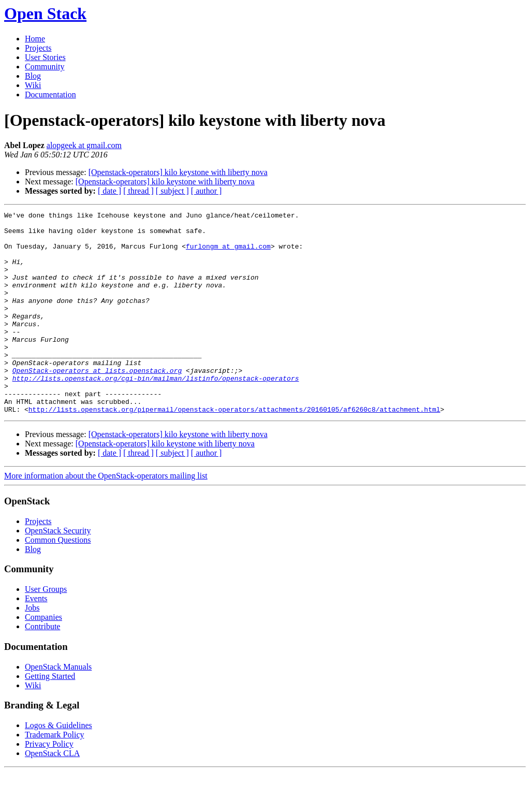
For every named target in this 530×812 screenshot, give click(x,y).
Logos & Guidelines (58, 766)
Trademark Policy (55, 775)
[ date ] (109, 191)
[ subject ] (172, 191)
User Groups (46, 629)
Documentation (50, 95)
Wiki (33, 85)
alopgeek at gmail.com (84, 145)
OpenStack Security (58, 571)
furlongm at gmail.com (228, 254)
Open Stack (45, 13)
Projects (38, 48)
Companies (43, 657)
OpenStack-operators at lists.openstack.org (97, 403)
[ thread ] (138, 191)
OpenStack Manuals (58, 707)
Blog (33, 76)
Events (36, 639)
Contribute (42, 667)
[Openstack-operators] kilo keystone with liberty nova (178, 172)
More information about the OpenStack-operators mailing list (106, 516)
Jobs (32, 648)
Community (45, 67)
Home (35, 39)
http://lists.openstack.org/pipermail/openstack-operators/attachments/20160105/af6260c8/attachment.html (234, 450)
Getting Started (50, 716)
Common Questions (58, 580)
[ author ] (207, 191)
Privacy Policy (49, 784)
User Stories (45, 57)
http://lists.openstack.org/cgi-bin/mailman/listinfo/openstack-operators (156, 412)
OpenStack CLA (52, 794)
